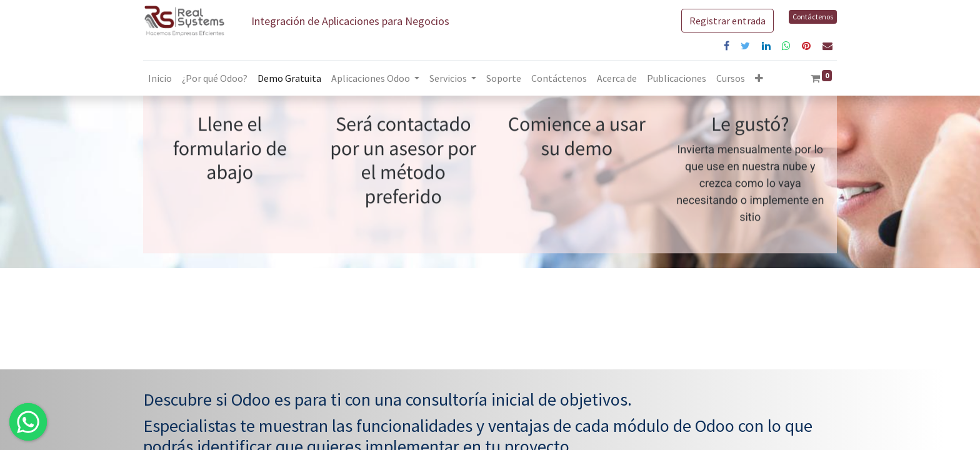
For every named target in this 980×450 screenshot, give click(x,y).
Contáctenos (813, 17)
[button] (759, 78)
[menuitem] (160, 78)
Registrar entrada (727, 21)
